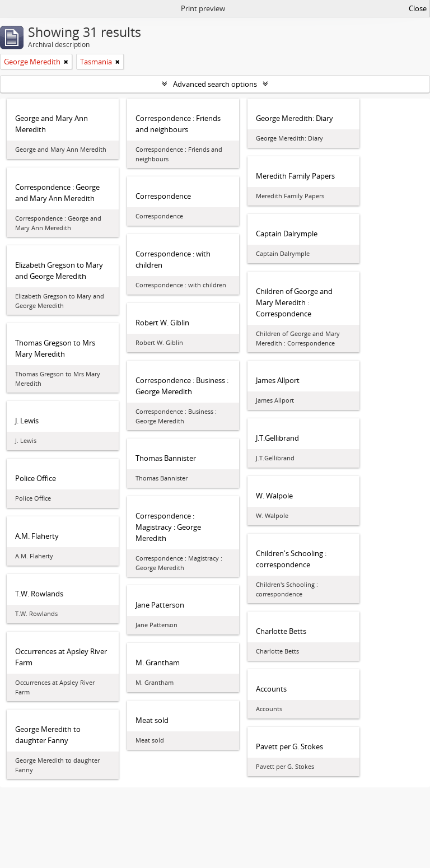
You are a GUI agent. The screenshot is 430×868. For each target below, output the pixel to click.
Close (418, 8)
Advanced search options (215, 84)
